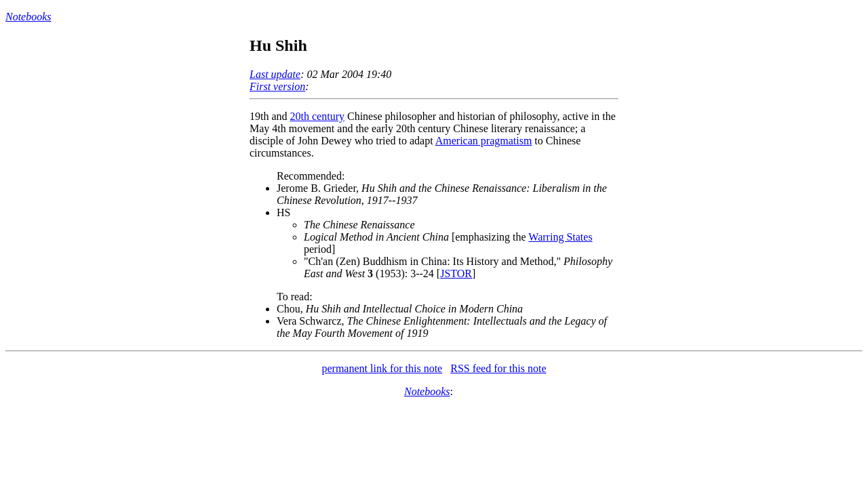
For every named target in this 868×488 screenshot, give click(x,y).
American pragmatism (484, 141)
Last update (275, 74)
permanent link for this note (382, 368)
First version (277, 86)
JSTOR (456, 273)
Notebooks (28, 17)
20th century (317, 116)
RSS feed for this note (498, 368)
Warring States (560, 237)
